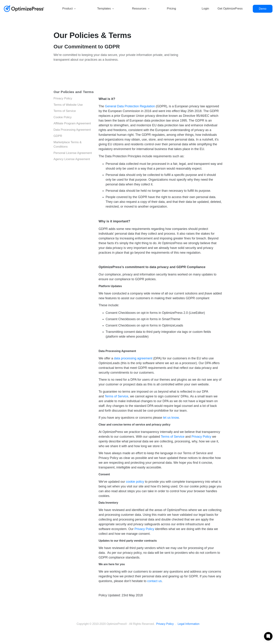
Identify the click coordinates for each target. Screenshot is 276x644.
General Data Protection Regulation (130, 106)
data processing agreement (133, 358)
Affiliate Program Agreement (72, 123)
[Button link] (263, 9)
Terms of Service (65, 111)
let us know (171, 418)
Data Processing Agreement (72, 130)
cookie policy (135, 482)
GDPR (58, 136)
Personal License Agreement (73, 153)
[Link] (76, 9)
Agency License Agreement (72, 159)
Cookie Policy (63, 117)
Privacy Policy (63, 98)
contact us (155, 581)
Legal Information (189, 624)
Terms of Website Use (68, 105)
